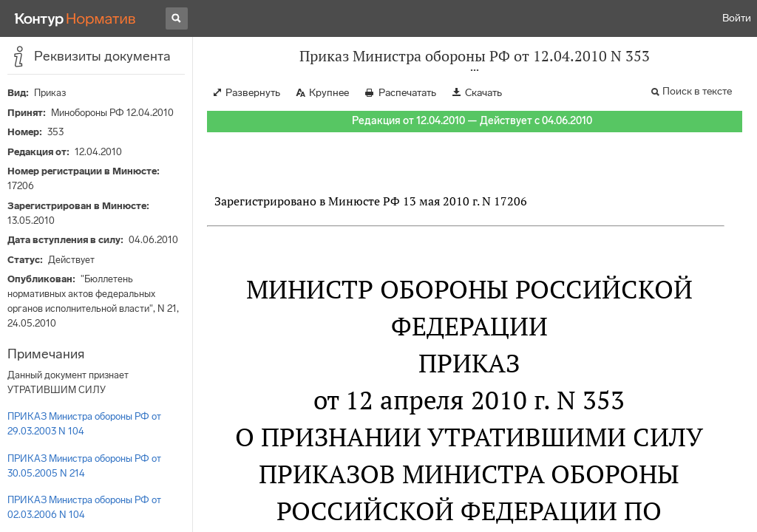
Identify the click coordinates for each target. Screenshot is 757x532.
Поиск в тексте (697, 91)
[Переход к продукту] (75, 18)
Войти (737, 18)
